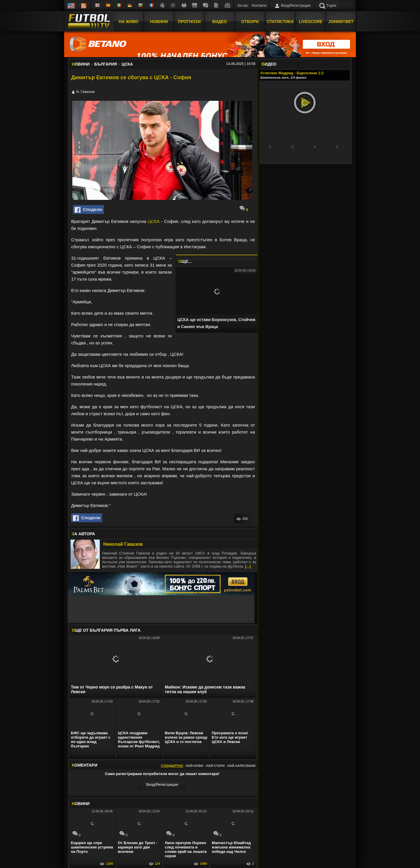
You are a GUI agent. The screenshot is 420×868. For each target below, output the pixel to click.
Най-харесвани (241, 766)
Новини (159, 21)
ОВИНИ (81, 804)
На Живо (128, 21)
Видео (220, 21)
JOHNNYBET (341, 21)
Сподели (88, 210)
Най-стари (215, 766)
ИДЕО (269, 64)
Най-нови (195, 766)
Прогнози (189, 21)
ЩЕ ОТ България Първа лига (106, 630)
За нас (243, 6)
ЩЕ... (185, 261)
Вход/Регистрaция (162, 785)
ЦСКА (154, 221)
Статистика (280, 21)
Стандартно (172, 766)
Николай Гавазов (123, 544)
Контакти (259, 6)
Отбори (250, 21)
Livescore (311, 21)
